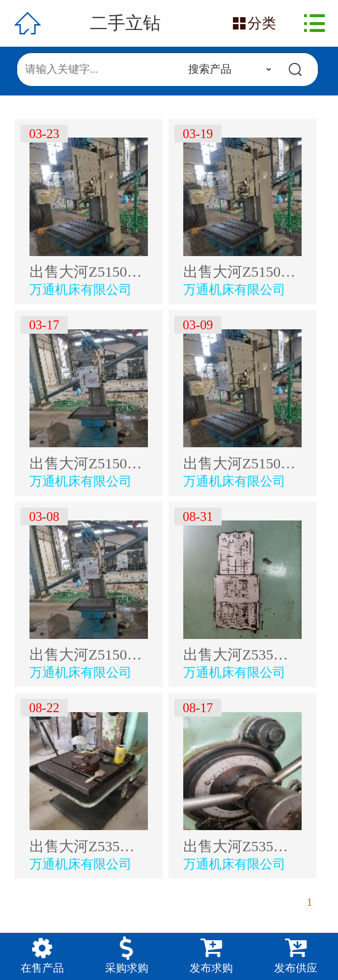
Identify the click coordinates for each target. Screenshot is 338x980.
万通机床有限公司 (81, 289)
